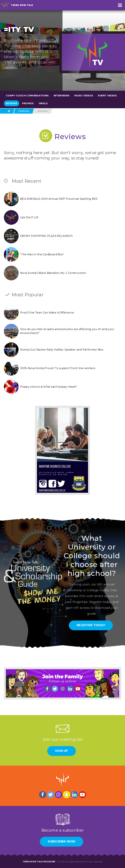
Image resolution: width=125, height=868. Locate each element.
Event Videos (107, 96)
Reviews (12, 103)
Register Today (91, 625)
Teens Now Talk (22, 5)
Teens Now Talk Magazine (39, 862)
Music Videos (84, 96)
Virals (43, 103)
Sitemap (98, 862)
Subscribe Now (62, 842)
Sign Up (61, 751)
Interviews (62, 96)
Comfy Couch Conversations (27, 96)
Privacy (89, 862)
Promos (28, 103)
